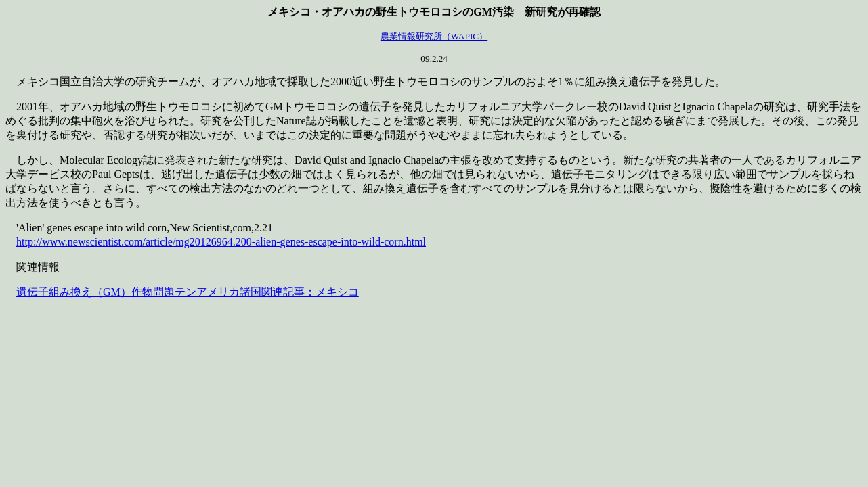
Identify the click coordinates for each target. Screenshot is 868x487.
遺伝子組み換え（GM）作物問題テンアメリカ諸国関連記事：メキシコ (188, 292)
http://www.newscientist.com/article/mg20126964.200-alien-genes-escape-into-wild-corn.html (221, 242)
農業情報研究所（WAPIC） (434, 36)
